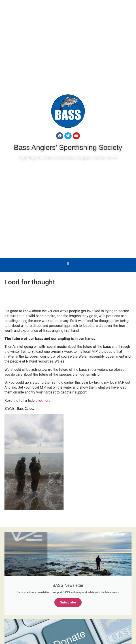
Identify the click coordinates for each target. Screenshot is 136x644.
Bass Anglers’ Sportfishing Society (68, 147)
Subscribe (68, 602)
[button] (68, 264)
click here (45, 400)
